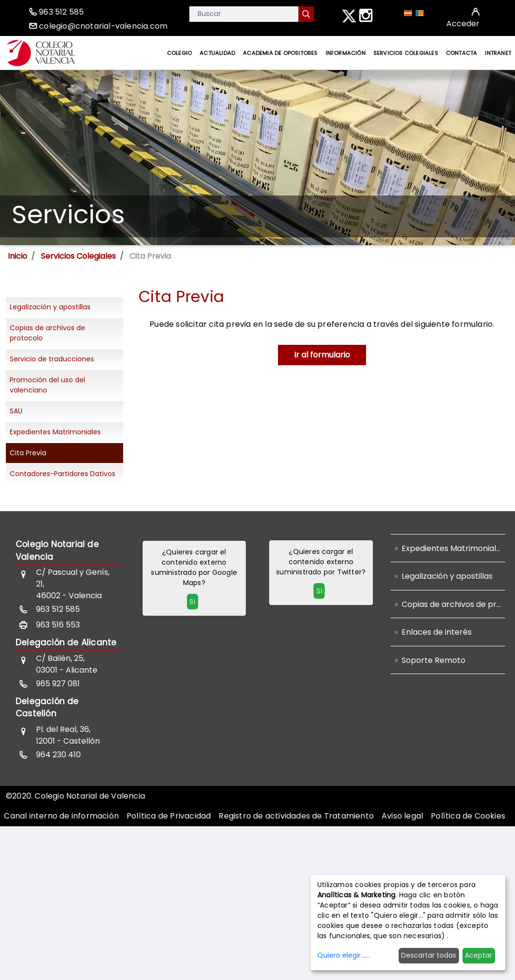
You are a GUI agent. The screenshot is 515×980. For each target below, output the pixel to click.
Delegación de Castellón (47, 708)
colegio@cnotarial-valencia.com (103, 26)
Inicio (18, 256)
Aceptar (478, 955)
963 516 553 (58, 625)
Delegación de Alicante (66, 642)
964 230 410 (58, 755)
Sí (192, 602)
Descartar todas (429, 955)
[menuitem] (179, 53)
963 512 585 (61, 12)
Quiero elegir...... (343, 955)
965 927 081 (58, 684)
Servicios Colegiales (78, 256)
